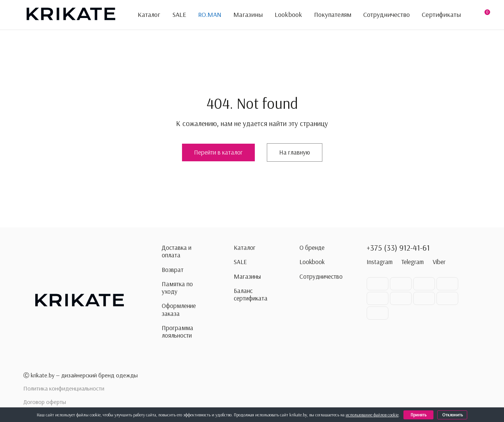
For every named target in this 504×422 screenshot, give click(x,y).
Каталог (145, 15)
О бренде (312, 248)
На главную (295, 152)
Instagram (380, 262)
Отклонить (454, 415)
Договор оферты (45, 402)
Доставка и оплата (177, 251)
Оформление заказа (179, 309)
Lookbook (288, 14)
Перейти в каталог (218, 152)
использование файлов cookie (373, 415)
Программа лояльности (178, 332)
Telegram (413, 262)
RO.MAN (210, 14)
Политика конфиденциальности (64, 388)
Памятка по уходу (177, 288)
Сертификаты (441, 14)
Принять (420, 415)
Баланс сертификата (251, 294)
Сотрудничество (387, 14)
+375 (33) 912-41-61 (398, 248)
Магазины (248, 14)
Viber (439, 262)
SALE (179, 14)
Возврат (173, 270)
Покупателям (333, 15)
